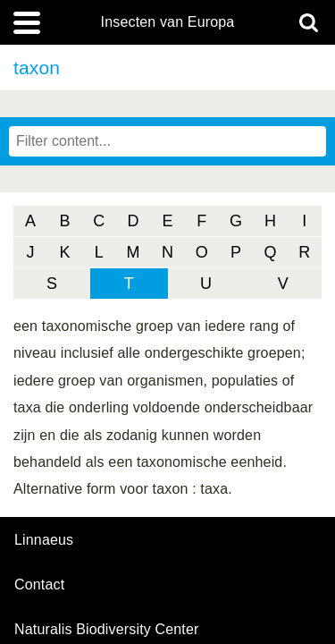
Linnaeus (44, 540)
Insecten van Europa (168, 22)
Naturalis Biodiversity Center (107, 630)
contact (39, 585)
